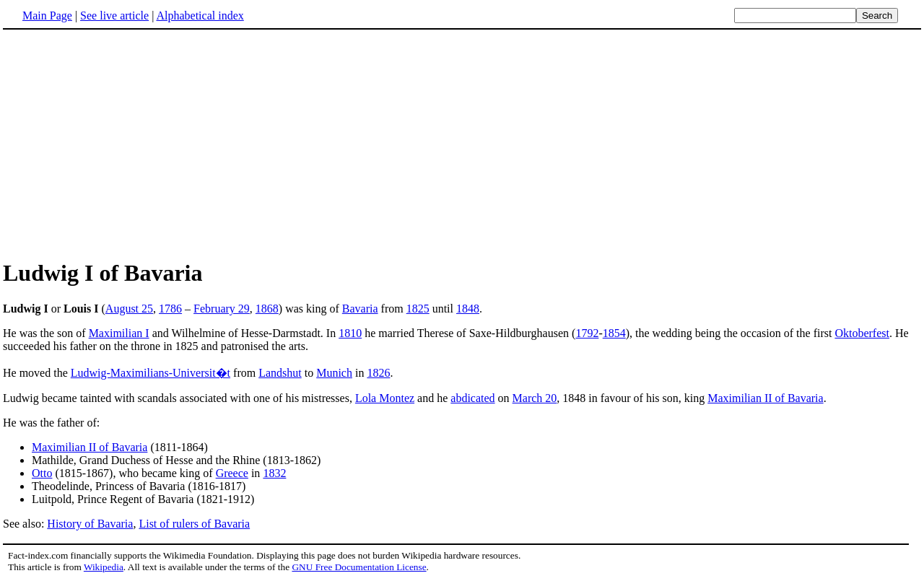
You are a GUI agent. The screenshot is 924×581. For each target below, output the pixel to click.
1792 (587, 333)
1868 (267, 309)
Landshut (280, 373)
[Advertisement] (124, 144)
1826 (378, 373)
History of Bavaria (90, 524)
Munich (334, 373)
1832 (274, 473)
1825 (418, 309)
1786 (170, 309)
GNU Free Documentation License (359, 567)
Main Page (47, 16)
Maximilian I (119, 333)
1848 (468, 309)
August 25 (129, 309)
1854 (614, 333)
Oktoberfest (862, 333)
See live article (114, 16)
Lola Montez (385, 398)
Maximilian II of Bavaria (765, 398)
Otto (42, 473)
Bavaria (360, 309)
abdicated (472, 398)
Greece (232, 473)
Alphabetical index (200, 16)
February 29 (222, 309)
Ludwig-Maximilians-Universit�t (151, 373)
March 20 (535, 398)
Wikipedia (104, 567)
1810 (350, 333)
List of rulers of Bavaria (194, 524)
